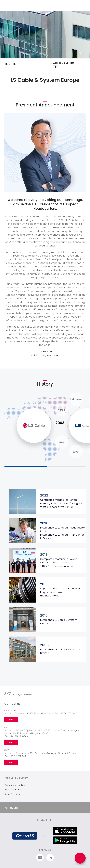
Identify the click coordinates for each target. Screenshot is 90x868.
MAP (11, 719)
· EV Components (13, 790)
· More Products (12, 794)
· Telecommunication (15, 785)
